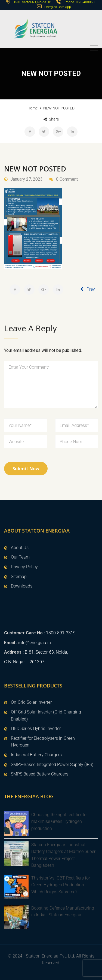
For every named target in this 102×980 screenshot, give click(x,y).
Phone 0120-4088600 (81, 2)
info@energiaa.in (35, 643)
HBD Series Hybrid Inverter (36, 728)
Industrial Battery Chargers (36, 755)
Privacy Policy (24, 567)
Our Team (20, 557)
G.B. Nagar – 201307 (24, 662)
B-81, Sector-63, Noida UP (32, 2)
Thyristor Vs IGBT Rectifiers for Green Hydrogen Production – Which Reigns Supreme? (61, 885)
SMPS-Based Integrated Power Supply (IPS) (52, 765)
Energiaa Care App (58, 7)
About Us (20, 548)
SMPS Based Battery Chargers (40, 774)
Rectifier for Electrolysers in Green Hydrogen (43, 742)
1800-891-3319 (61, 633)
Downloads (22, 586)
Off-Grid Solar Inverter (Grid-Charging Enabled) (46, 715)
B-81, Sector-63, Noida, (46, 652)
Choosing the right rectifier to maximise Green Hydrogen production (59, 822)
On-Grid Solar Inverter (31, 702)
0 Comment (67, 179)
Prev (88, 289)
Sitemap (19, 577)
